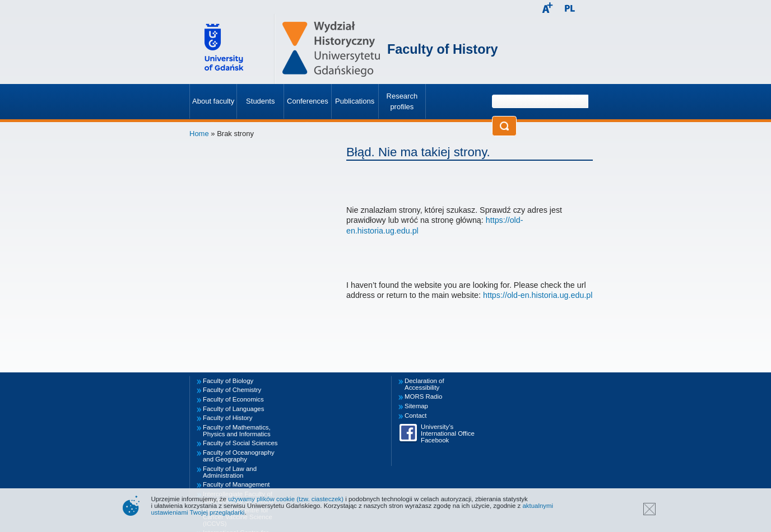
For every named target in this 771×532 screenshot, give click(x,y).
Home (199, 134)
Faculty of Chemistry (232, 390)
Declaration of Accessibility (424, 384)
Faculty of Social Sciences (240, 443)
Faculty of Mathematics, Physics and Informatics (237, 431)
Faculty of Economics (233, 399)
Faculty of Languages (233, 409)
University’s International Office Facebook (448, 433)
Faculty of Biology (228, 381)
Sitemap (416, 406)
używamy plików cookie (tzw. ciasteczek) (286, 499)
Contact (415, 416)
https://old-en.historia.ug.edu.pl (538, 295)
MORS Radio (423, 396)
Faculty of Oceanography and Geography (239, 456)
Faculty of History (443, 49)
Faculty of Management (236, 484)
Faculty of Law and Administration (230, 472)
